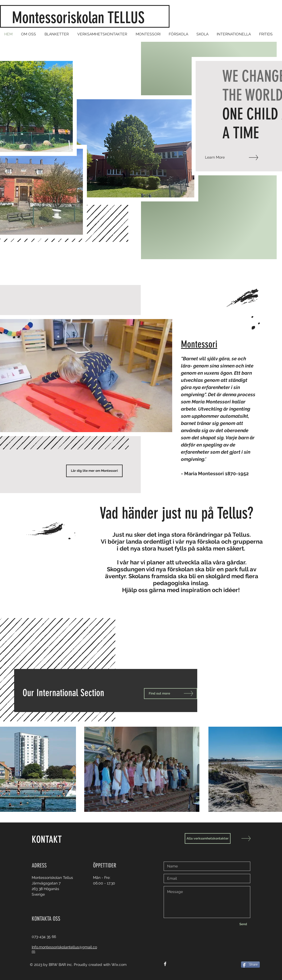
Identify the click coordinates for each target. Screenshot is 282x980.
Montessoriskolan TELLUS (82, 18)
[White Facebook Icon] (165, 964)
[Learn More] (227, 157)
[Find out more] (171, 694)
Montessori (199, 344)
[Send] (243, 924)
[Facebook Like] (237, 966)
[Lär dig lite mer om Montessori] (94, 471)
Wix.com (119, 965)
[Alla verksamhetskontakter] (208, 838)
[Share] (250, 965)
